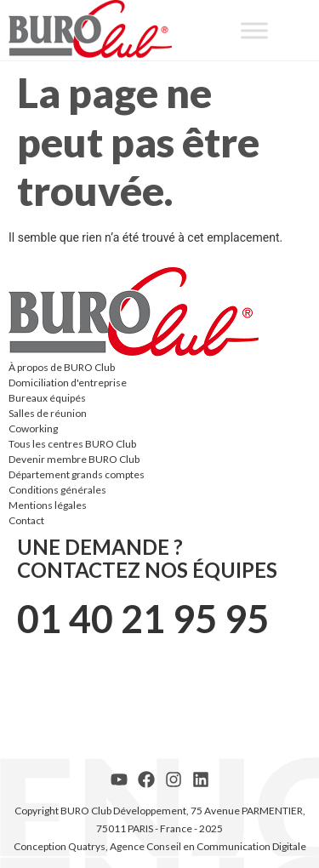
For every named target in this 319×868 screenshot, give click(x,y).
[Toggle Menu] (254, 30)
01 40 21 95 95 (143, 619)
